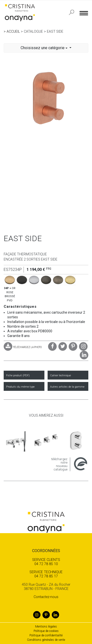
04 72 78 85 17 (46, 574)
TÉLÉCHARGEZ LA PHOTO (23, 347)
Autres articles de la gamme (67, 387)
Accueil (13, 31)
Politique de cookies (46, 631)
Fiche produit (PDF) (18, 375)
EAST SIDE (55, 31)
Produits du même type (20, 387)
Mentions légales (46, 627)
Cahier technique (60, 375)
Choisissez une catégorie (45, 48)
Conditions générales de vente (46, 640)
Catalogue (33, 31)
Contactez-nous (46, 597)
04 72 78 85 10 (46, 562)
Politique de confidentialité (46, 635)
